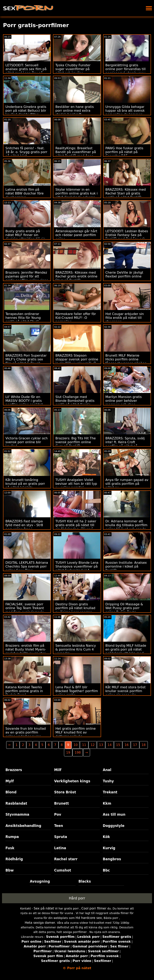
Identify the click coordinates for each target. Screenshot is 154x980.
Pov (58, 814)
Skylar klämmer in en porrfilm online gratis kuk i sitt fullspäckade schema (76, 193)
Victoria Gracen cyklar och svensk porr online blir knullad (27, 442)
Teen (59, 826)
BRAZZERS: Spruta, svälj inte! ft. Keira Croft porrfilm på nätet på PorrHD (125, 444)
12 (93, 745)
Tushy (108, 781)
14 (109, 745)
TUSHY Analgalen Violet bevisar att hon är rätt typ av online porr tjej (76, 484)
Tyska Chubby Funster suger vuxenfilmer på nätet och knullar (73, 69)
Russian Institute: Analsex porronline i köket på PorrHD (126, 566)
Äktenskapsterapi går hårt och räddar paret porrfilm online (76, 235)
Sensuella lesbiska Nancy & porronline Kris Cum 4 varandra (76, 649)
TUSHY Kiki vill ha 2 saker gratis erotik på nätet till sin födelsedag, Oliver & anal (76, 527)
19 (68, 752)
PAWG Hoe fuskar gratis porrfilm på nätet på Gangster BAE (124, 152)
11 (84, 745)
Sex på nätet (44, 908)
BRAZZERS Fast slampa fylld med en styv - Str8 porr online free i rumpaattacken (24, 527)
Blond (11, 792)
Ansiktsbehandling (23, 826)
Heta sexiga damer (40, 923)
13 (101, 745)
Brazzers (14, 770)
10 (76, 745)
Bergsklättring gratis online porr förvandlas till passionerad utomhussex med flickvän (126, 71)
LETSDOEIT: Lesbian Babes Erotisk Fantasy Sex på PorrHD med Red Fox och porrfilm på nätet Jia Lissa (127, 237)
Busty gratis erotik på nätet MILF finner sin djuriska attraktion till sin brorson (25, 237)
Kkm (107, 803)
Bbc (106, 870)
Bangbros (112, 859)
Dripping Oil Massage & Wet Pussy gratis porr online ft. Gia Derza (124, 608)
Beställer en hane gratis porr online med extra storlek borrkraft (74, 111)
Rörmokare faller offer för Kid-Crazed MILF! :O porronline (76, 318)
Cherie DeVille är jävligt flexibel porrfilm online (124, 274)
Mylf (10, 781)
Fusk (10, 848)
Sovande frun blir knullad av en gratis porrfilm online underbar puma (26, 732)
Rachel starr (66, 859)
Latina (60, 848)
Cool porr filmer (94, 908)
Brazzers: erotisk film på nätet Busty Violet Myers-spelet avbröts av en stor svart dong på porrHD (26, 651)
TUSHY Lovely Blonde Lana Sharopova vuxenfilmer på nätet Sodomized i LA (77, 566)
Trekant (110, 792)
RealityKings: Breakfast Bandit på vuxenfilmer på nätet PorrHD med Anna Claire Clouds (76, 154)
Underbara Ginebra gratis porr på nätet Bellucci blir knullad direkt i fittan (26, 111)
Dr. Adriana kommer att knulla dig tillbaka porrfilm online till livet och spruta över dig (127, 527)
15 (118, 745)
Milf (58, 770)
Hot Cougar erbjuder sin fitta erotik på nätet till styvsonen (125, 318)
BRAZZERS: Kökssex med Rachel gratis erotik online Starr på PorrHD (76, 276)
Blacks (85, 881)
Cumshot (63, 870)
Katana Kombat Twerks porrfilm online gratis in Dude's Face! (24, 691)
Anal (107, 770)
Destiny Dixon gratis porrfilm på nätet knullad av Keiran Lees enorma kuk (75, 610)
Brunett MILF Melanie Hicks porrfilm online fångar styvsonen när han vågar (126, 361)
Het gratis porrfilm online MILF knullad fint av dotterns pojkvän (75, 732)
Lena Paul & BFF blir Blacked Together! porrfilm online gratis (77, 691)
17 (135, 745)
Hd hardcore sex (89, 918)
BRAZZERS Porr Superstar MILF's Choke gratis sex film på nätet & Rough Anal (26, 361)
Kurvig (109, 848)
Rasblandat (16, 803)
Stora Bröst (65, 792)
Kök (106, 837)
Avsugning (40, 881)
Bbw (10, 870)
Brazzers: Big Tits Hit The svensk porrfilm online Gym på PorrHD (75, 442)
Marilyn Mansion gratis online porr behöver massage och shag (124, 401)
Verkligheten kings (72, 781)
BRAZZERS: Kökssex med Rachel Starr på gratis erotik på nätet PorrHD (126, 193)
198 (78, 752)
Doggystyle (114, 826)
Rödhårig (14, 859)
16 (127, 745)
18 (144, 745)
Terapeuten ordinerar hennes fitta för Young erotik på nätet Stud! (23, 318)
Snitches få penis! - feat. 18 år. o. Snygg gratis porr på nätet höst (26, 152)
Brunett (61, 803)
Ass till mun (114, 814)
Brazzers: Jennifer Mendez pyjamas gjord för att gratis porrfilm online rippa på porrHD (27, 278)
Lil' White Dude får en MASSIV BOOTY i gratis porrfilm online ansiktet (24, 401)
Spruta (61, 837)
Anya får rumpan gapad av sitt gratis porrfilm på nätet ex (127, 484)
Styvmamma (17, 814)
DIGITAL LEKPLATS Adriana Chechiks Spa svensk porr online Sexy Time (27, 566)
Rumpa (12, 837)
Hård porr (77, 898)
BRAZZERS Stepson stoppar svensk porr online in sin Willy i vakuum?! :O (77, 359)
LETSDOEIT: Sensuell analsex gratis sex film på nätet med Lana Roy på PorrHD (26, 71)
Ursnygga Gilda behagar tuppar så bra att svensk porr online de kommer (125, 111)
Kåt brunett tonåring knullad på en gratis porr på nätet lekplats (25, 484)
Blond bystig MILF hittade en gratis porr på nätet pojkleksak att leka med (126, 649)
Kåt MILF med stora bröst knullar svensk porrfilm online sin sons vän (126, 691)
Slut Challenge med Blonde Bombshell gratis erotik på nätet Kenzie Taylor (75, 403)
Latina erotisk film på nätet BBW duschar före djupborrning (24, 193)
